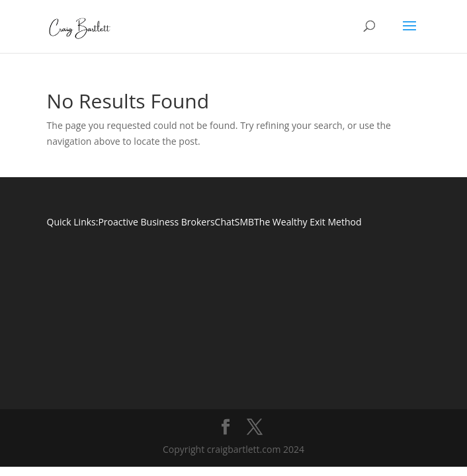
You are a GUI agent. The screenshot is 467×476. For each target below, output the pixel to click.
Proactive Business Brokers (156, 222)
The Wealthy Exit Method (308, 222)
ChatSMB (235, 222)
